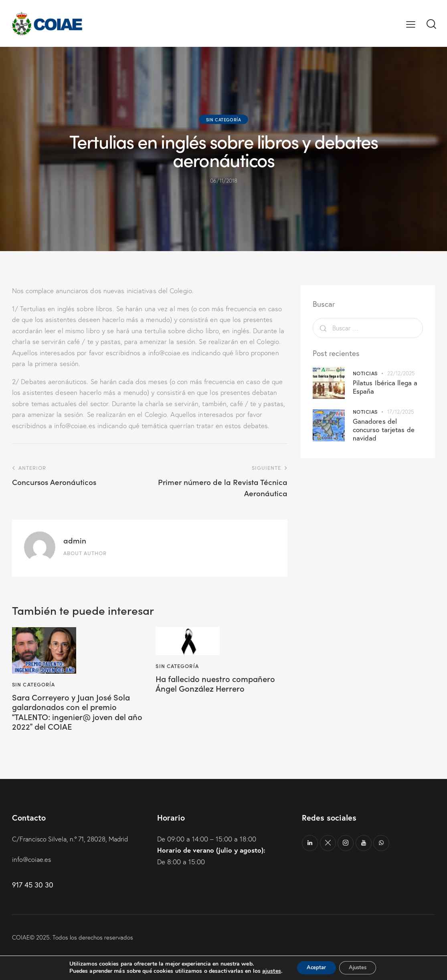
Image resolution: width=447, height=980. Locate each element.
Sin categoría (224, 119)
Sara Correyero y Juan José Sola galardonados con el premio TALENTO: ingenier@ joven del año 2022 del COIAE (76, 713)
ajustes (266, 971)
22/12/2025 (401, 373)
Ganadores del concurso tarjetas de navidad (384, 430)
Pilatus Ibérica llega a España (385, 387)
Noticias (365, 373)
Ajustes (360, 967)
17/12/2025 (400, 412)
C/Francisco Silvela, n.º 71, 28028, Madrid (74, 842)
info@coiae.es (32, 863)
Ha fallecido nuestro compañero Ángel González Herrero (220, 684)
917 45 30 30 (33, 888)
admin (75, 540)
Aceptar (314, 967)
